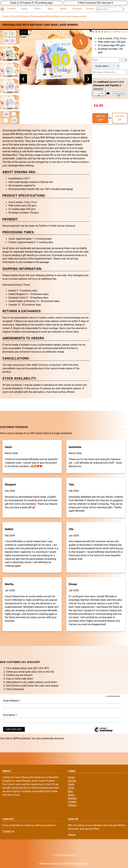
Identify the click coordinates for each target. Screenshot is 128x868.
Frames (11, 9)
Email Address (12, 701)
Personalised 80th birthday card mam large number (59, 16)
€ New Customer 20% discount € (95, 3)
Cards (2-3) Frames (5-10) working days (31, 3)
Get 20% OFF (120, 118)
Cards (24, 9)
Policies (72, 805)
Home (6, 16)
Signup (72, 835)
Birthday (24, 16)
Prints (37, 9)
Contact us (8, 831)
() (124, 9)
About (63, 9)
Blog (50, 9)
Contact (90, 9)
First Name (10, 715)
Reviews (77, 9)
